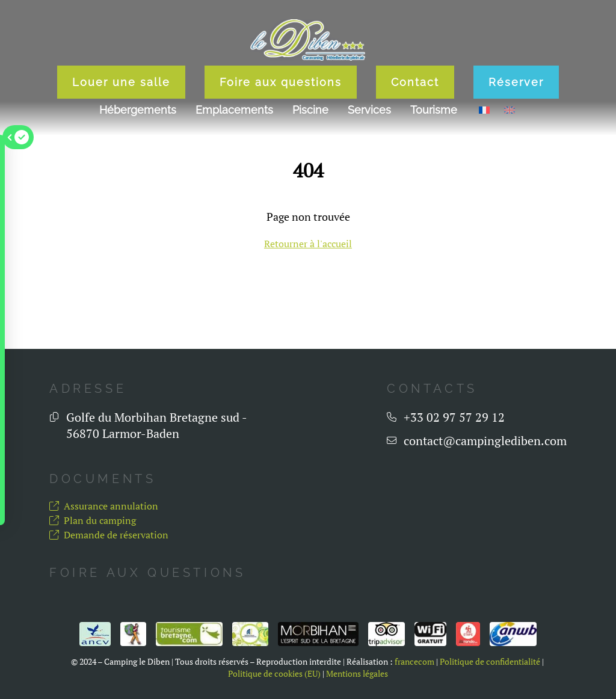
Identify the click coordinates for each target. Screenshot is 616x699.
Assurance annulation (104, 506)
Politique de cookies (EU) (274, 674)
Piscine (310, 110)
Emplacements (234, 110)
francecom (414, 662)
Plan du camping (93, 520)
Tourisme (434, 110)
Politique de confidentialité (490, 662)
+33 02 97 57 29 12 (454, 417)
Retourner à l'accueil (308, 244)
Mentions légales (357, 674)
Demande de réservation (109, 535)
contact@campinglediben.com (485, 441)
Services (369, 110)
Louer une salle (121, 82)
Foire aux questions (281, 82)
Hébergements (138, 110)
